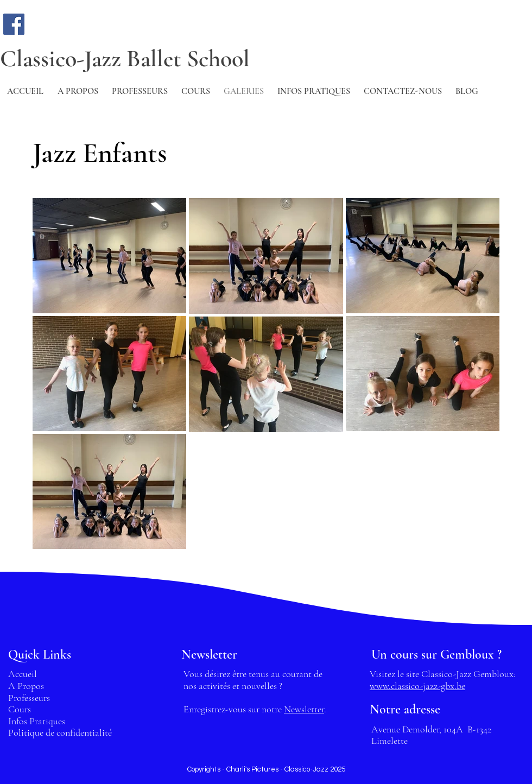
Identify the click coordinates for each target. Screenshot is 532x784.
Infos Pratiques (37, 721)
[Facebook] (14, 24)
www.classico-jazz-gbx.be (417, 686)
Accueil (23, 674)
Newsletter (304, 709)
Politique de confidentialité (60, 732)
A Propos (26, 686)
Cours (20, 709)
